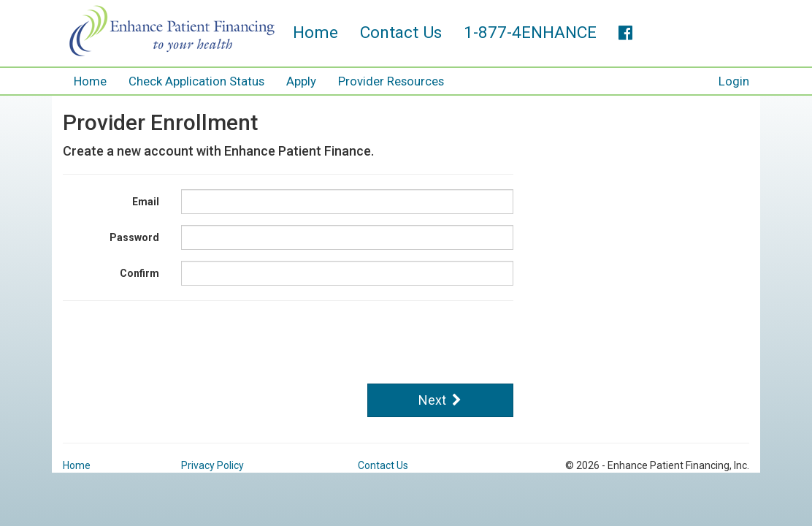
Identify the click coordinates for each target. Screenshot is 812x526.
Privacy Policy (212, 462)
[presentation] (292, 340)
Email (146, 198)
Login (734, 81)
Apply (301, 81)
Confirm (139, 270)
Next (440, 396)
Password (134, 234)
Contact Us (401, 33)
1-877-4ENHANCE (530, 33)
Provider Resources (391, 81)
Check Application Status (196, 81)
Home (315, 33)
